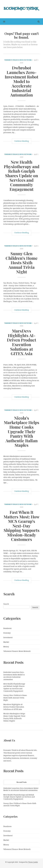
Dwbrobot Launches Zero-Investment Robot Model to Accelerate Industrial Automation (21, 81)
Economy (7, 633)
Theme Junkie (33, 862)
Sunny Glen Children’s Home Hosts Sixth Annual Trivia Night (21, 263)
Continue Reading (22, 141)
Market (6, 642)
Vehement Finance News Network (18, 60)
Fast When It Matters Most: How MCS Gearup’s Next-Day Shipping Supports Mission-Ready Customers (21, 526)
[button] (3, 22)
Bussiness (7, 628)
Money (6, 647)
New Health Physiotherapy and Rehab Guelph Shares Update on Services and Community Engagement (22, 175)
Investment (8, 638)
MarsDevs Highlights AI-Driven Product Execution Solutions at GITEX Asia (21, 342)
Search (6, 604)
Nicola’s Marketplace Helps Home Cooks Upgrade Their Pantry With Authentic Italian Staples (21, 431)
